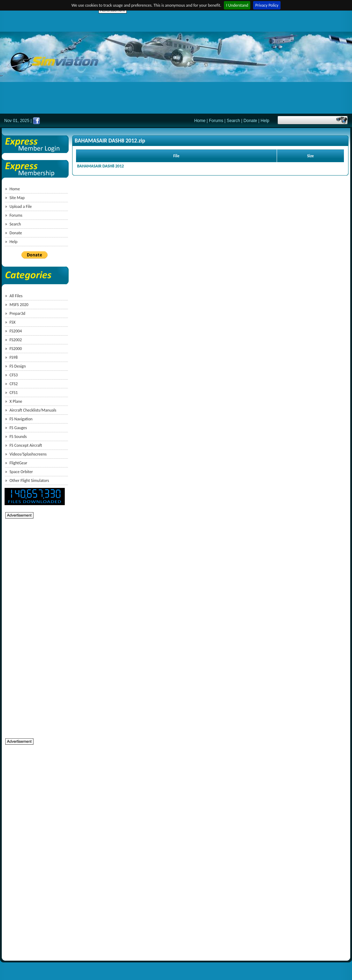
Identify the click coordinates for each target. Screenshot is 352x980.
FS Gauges (18, 428)
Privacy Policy (267, 5)
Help (265, 121)
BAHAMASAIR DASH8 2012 (100, 166)
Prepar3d (17, 313)
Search (233, 121)
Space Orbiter (21, 472)
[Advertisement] (184, 63)
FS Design (18, 366)
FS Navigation (21, 419)
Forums (216, 121)
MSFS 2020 (19, 305)
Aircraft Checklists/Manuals (33, 410)
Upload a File (21, 206)
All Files (16, 296)
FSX (12, 322)
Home (200, 121)
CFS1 (14, 393)
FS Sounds (18, 437)
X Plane (16, 401)
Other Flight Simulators (29, 481)
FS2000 (16, 349)
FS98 (14, 357)
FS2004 (16, 331)
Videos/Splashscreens (28, 454)
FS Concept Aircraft (26, 445)
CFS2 (14, 384)
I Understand (237, 5)
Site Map (17, 198)
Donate (250, 121)
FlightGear (18, 463)
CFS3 (14, 375)
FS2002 (16, 340)
